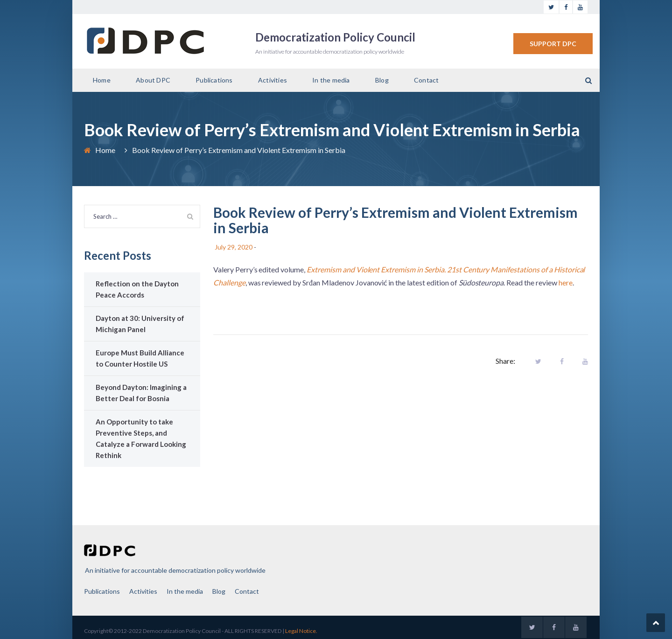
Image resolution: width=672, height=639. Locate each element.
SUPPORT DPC (553, 44)
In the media (331, 80)
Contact (426, 80)
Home (102, 80)
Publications (214, 80)
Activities (273, 80)
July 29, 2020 (234, 247)
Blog (382, 80)
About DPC (153, 80)
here (566, 282)
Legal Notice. (301, 631)
